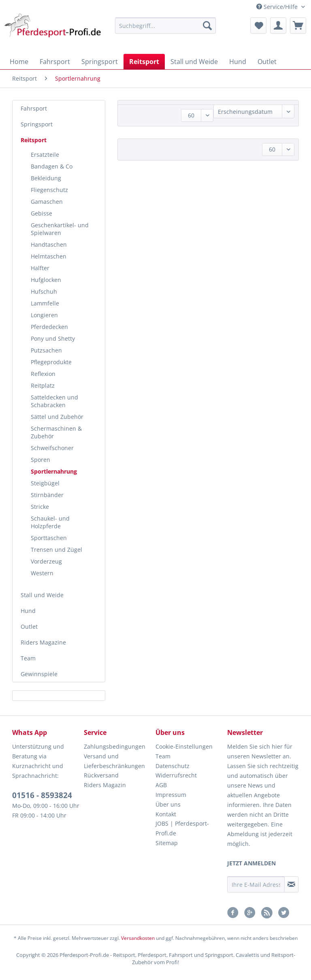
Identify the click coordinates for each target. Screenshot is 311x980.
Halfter (40, 268)
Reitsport (34, 140)
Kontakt (166, 814)
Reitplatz (43, 385)
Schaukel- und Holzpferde (50, 522)
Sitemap (167, 843)
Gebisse (42, 213)
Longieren (44, 315)
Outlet (29, 627)
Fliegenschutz (49, 190)
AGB (161, 785)
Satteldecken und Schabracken (54, 401)
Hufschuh (44, 291)
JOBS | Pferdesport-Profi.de (182, 828)
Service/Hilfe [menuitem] (278, 7)
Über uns (168, 804)
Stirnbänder (47, 495)
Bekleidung (46, 178)
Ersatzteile (45, 155)
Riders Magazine (43, 642)
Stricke (40, 507)
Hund (28, 611)
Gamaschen (47, 202)
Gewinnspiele (39, 674)
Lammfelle (45, 303)
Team (28, 658)
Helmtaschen (49, 256)
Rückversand (101, 775)
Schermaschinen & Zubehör (56, 432)
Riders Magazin (105, 785)
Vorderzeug (46, 561)
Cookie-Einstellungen (184, 746)
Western (42, 573)
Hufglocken (46, 280)
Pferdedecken (49, 327)
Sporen (40, 460)
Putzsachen (46, 350)
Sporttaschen (49, 538)
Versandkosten (138, 938)
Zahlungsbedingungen (115, 746)
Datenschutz (173, 766)
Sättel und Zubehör (57, 417)
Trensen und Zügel (56, 550)
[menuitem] (166, 29)
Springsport (37, 124)
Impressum (171, 795)
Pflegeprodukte (51, 362)
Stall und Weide (42, 595)
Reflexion (43, 374)
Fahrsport (34, 108)
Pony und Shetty (53, 338)
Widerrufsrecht (176, 775)
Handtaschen (49, 244)
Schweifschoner (52, 448)
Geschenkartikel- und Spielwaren (60, 229)
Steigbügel (45, 483)
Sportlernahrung (54, 471)
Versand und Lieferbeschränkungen (114, 761)
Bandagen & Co (52, 166)
